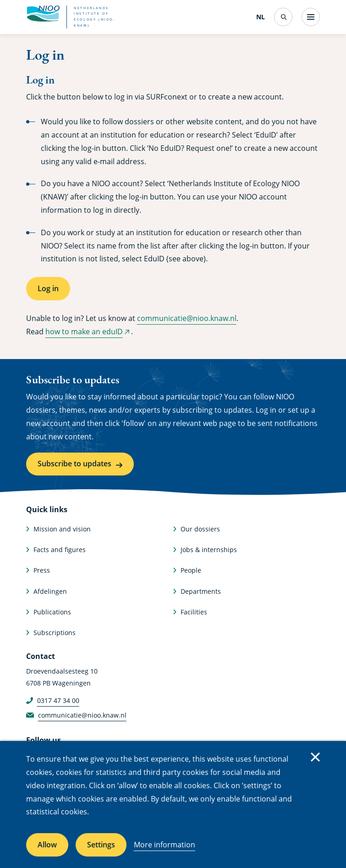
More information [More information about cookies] (165, 845)
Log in (48, 288)
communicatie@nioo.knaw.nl (187, 318)
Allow (47, 845)
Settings (101, 845)
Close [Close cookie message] (315, 757)
